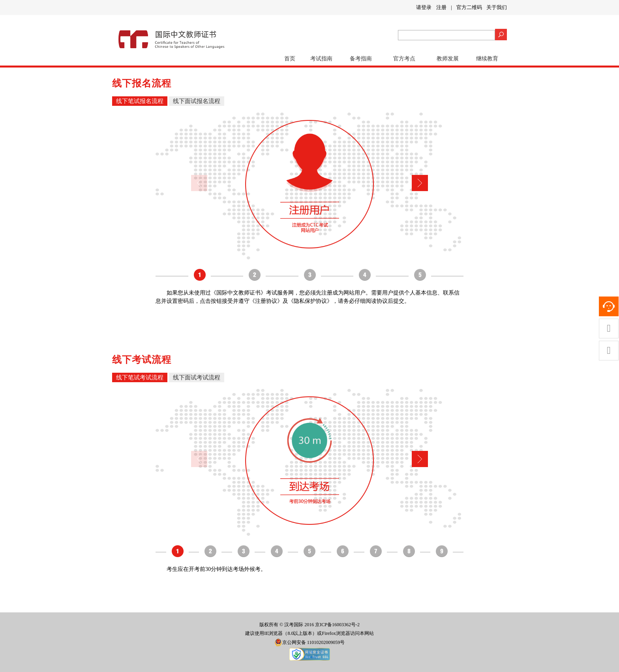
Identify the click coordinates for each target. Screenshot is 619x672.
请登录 (424, 7)
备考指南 (361, 59)
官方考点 (404, 59)
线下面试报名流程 (197, 101)
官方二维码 (469, 7)
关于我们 (497, 7)
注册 (441, 7)
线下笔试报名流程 (140, 101)
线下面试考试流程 (197, 377)
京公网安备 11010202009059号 (310, 642)
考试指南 (321, 59)
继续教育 (487, 59)
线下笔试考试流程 (140, 377)
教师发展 (448, 59)
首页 (290, 59)
